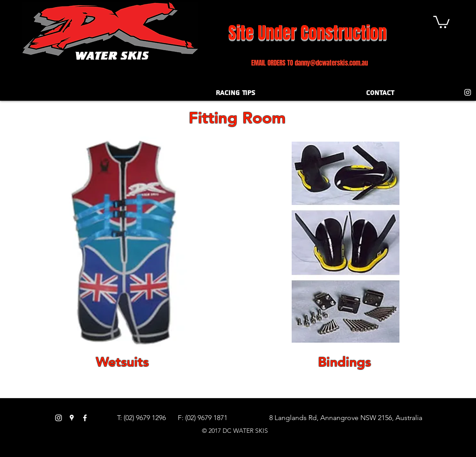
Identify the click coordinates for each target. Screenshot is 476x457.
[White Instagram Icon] (468, 92)
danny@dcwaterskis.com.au (331, 63)
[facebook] (85, 418)
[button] (441, 21)
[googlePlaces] (72, 418)
